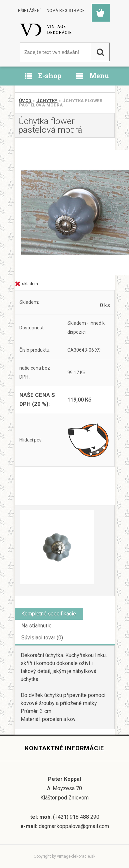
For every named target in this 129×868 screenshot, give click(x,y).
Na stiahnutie (36, 626)
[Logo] (46, 30)
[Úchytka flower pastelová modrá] (65, 212)
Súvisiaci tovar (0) (42, 638)
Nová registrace (66, 11)
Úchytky (47, 101)
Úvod (25, 101)
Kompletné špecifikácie (49, 614)
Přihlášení (29, 11)
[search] (100, 52)
